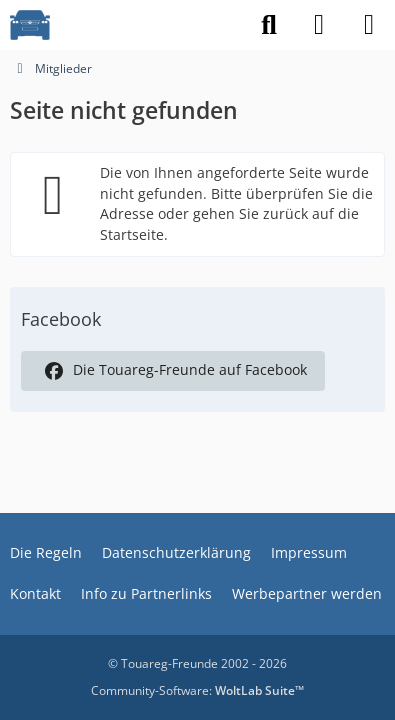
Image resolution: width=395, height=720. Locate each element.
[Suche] (269, 25)
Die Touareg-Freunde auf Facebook (173, 371)
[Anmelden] (319, 25)
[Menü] (369, 25)
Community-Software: (197, 690)
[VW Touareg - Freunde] (30, 25)
